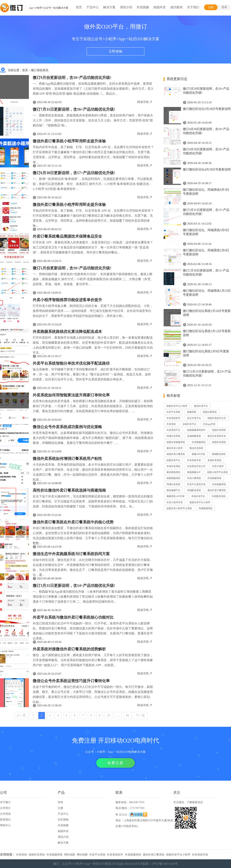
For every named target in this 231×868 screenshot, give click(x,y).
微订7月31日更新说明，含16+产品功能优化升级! (74, 109)
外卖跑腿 (143, 7)
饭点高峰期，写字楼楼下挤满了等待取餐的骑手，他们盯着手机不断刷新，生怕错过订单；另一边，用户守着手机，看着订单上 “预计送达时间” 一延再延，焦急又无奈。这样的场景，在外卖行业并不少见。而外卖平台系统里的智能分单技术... (92, 374)
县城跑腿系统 (194, 436)
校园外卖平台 (173, 460)
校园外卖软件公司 (217, 418)
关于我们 (193, 7)
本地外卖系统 (173, 466)
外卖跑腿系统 (199, 442)
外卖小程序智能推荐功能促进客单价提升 (67, 300)
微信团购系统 (173, 472)
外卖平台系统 (173, 412)
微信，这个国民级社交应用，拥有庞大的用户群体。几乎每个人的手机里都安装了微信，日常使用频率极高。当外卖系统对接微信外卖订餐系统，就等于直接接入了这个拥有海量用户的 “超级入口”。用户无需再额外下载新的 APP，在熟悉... (93, 660)
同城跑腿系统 (206, 508)
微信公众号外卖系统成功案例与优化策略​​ (67, 427)
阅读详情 (143, 102)
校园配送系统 (219, 454)
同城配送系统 (194, 490)
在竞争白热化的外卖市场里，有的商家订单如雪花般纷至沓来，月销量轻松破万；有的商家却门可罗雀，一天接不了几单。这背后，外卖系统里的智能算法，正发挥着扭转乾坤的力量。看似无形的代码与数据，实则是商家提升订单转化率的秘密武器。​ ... (93, 406)
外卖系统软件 (173, 418)
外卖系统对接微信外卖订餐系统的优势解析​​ (69, 649)
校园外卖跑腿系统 (176, 442)
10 (109, 715)
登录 (224, 7)
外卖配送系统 (219, 496)
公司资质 (5, 814)
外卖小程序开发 (175, 502)
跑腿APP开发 (198, 454)
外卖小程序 (218, 466)
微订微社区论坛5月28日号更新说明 (207, 109)
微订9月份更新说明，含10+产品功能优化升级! (72, 78)
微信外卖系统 (196, 448)
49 (127, 715)
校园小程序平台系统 (218, 472)
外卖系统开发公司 (196, 466)
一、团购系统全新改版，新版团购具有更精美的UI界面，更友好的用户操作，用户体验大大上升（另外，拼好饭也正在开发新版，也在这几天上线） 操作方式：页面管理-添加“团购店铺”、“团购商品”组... (93, 120)
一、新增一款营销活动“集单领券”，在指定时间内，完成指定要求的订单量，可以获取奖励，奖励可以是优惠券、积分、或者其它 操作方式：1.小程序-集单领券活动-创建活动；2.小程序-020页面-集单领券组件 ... (93, 184)
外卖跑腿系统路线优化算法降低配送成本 (67, 332)
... (118, 715)
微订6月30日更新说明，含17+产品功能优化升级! (74, 173)
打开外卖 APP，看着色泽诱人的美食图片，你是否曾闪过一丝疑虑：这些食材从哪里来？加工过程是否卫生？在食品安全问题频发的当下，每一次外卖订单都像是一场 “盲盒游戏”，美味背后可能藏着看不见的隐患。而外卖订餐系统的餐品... (93, 247)
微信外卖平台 (201, 406)
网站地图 (70, 855)
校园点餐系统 (210, 412)
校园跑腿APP (194, 472)
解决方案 (109, 7)
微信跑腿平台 (173, 490)
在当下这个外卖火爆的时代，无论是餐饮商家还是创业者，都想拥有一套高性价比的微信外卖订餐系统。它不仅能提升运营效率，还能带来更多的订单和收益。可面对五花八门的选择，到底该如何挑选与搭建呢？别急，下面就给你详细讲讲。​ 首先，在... (93, 501)
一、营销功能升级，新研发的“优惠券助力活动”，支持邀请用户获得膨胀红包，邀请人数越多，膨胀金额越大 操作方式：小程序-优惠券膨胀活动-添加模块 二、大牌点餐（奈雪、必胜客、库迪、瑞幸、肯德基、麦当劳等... (93, 279)
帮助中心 (5, 825)
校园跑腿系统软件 (196, 430)
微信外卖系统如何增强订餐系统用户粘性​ (67, 459)
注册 (211, 7)
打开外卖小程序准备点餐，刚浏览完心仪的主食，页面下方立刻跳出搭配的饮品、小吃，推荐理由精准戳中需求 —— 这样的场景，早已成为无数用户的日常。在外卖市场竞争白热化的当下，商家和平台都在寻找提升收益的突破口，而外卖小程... (93, 311)
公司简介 (5, 808)
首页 (79, 7)
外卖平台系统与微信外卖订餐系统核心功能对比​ (73, 617)
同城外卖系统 (173, 436)
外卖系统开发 (194, 460)
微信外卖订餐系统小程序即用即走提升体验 (69, 141)
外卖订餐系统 (194, 478)
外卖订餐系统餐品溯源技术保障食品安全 (67, 236)
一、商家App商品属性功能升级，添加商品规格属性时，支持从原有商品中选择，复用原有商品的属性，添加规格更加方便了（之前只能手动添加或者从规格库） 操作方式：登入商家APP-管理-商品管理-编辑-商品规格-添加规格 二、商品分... (93, 89)
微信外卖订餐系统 (217, 490)
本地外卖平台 (198, 496)
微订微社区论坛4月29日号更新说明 (207, 169)
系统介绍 (126, 7)
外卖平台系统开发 (196, 484)
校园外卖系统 (219, 430)
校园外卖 (160, 7)
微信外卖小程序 (175, 448)
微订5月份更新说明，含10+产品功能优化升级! (72, 268)
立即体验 (115, 51)
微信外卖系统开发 (217, 436)
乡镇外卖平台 (189, 424)
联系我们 (5, 820)
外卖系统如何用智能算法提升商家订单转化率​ (71, 395)
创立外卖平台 (194, 418)
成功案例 (176, 7)
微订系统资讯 (40, 70)
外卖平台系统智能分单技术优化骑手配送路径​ (71, 363)
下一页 (140, 715)
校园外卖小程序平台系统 (179, 508)
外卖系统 (171, 424)
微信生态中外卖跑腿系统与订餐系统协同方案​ (71, 554)
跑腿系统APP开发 (176, 496)
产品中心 (93, 7)
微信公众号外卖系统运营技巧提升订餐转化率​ (71, 681)
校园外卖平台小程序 (177, 406)
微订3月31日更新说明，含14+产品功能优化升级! (74, 586)
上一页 (21, 715)
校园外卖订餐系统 (176, 454)
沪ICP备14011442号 (165, 864)
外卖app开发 (209, 424)
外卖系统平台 (173, 430)
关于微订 (5, 802)
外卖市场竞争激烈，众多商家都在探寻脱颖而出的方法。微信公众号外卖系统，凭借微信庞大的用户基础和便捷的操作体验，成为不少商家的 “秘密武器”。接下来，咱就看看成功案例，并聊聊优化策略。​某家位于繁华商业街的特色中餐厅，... (93, 438)
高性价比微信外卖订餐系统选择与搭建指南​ (69, 490)
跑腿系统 (192, 412)
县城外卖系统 (214, 460)
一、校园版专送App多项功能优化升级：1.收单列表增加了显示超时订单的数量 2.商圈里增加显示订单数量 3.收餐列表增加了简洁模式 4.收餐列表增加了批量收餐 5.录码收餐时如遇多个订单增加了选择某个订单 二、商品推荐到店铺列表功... (93, 597)
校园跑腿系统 (173, 478)
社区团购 (63, 820)
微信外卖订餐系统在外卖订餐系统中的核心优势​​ (73, 522)
